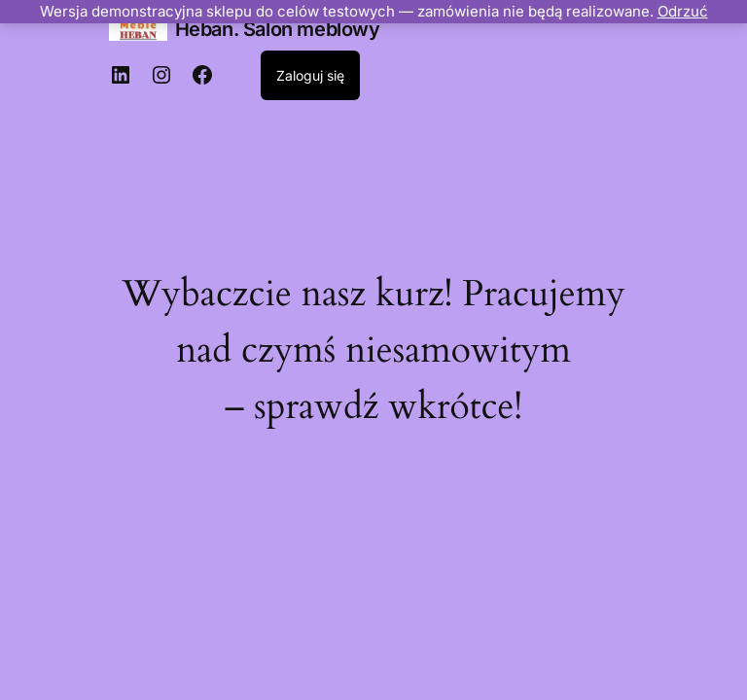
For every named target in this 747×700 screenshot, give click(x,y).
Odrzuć (683, 11)
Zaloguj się (310, 75)
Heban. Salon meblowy (278, 29)
